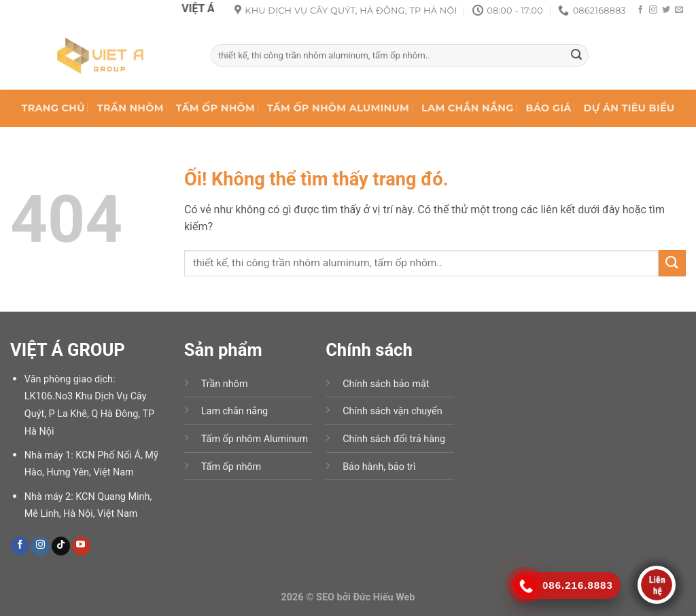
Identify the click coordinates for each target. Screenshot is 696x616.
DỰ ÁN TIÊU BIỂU (629, 108)
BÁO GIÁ (549, 108)
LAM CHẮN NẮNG (467, 108)
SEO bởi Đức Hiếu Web (365, 597)
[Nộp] (576, 56)
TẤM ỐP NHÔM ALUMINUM (338, 108)
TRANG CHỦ (53, 108)
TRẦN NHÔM (130, 108)
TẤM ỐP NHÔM (215, 108)
